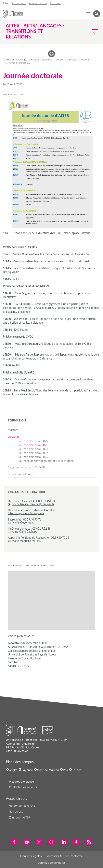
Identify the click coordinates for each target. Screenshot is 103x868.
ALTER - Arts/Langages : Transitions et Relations (28, 60)
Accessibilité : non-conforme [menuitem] (65, 856)
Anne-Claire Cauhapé (25, 531)
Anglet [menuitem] (13, 770)
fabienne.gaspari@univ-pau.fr (26, 513)
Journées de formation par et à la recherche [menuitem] (46, 461)
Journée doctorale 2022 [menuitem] (33, 453)
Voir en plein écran (19, 636)
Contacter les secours (23, 787)
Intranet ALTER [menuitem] (19, 817)
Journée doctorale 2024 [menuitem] (33, 449)
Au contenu (19, 3)
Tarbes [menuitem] (77, 770)
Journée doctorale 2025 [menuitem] (33, 441)
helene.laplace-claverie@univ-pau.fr (33, 504)
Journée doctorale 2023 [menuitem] (33, 457)
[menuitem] (51, 430)
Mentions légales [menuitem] (31, 856)
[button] (89, 31)
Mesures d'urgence (21, 782)
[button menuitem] (97, 14)
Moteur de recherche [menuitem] (22, 806)
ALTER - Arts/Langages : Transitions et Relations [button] (35, 31)
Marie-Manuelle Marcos (26, 541)
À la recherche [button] (38, 3)
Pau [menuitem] (65, 770)
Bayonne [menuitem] (27, 770)
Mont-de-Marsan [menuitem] (48, 770)
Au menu (56, 3)
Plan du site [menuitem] (16, 812)
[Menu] (89, 14)
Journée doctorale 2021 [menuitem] (32, 445)
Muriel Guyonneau (23, 522)
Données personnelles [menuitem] (52, 863)
